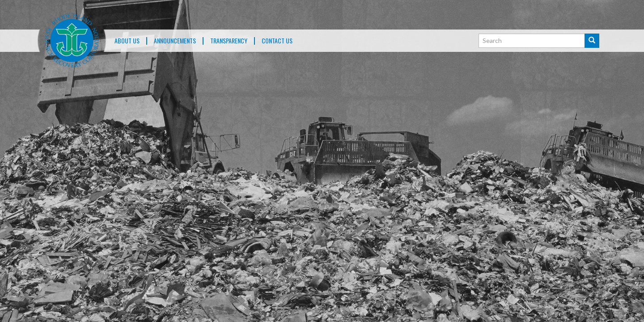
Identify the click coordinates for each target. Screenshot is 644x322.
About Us (127, 41)
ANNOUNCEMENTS (175, 41)
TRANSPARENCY (229, 41)
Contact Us (277, 41)
